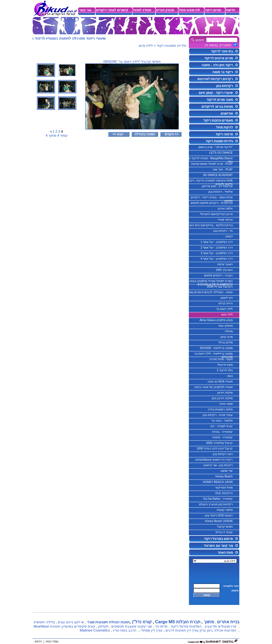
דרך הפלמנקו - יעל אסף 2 (217, 247)
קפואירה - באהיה (222, 432)
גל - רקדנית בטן (223, 231)
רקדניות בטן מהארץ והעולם (216, 504)
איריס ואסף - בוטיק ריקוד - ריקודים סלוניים (212, 198)
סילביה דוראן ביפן (222, 398)
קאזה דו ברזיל (224, 532)
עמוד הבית (52, 641)
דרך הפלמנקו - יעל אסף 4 (217, 259)
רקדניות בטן (225, 86)
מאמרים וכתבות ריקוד (218, 120)
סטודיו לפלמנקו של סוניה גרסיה (213, 387)
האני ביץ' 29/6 (224, 270)
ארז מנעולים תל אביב (221, 626)
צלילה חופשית (44, 622)
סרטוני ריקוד (224, 134)
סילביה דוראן (225, 393)
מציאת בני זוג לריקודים (217, 107)
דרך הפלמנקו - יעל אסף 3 (217, 253)
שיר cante (227, 471)
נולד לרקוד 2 (225, 370)
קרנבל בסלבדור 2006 (219, 443)
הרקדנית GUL (224, 493)
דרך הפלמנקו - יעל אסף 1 (217, 242)
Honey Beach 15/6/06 (219, 521)
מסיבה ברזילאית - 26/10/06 (216, 348)
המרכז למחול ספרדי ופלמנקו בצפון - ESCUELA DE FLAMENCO (210, 282)
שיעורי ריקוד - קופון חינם (216, 93)
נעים (230, 376)
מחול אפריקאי (224, 487)
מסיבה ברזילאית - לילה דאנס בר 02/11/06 (213, 355)
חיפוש (200, 40)
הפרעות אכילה (225, 630)
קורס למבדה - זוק (222, 426)
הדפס (38, 641)
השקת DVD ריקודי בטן (219, 515)
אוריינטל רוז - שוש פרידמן (217, 186)
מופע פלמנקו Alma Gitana (216, 320)
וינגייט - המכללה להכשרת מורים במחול (209, 292)
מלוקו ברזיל (226, 342)
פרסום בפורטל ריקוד (218, 539)
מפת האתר (225, 553)
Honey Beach (224, 476)
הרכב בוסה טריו (125, 630)
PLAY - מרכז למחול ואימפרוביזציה (212, 164)
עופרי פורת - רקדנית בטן (218, 415)
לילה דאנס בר (224, 309)
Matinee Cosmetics (95, 630)
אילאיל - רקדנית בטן (220, 192)
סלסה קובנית (225, 510)
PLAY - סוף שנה (223, 169)
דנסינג (229, 236)
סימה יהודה (226, 404)
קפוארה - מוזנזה (222, 437)
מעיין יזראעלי (225, 365)
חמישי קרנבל (225, 527)
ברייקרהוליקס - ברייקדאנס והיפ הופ (211, 225)
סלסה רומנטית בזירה (220, 409)
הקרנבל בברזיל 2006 (220, 287)
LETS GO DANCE (221, 153)
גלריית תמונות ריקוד (219, 141)
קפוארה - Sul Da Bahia (218, 499)
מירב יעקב (226, 337)
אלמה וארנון (225, 208)
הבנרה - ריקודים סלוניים (218, 275)
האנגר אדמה (225, 264)
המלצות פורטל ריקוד (186, 626)
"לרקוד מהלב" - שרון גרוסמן (216, 147)
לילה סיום (227, 314)
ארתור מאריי (225, 220)
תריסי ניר (161, 626)
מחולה (229, 331)
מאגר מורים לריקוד (220, 100)
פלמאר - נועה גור (222, 420)
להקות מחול (224, 127)
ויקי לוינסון (227, 298)
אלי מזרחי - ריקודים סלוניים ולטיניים (212, 203)
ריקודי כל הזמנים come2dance (214, 460)
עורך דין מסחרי (152, 630)
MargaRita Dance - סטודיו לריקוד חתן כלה (209, 159)
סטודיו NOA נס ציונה (220, 381)
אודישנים (227, 113)
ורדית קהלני (226, 303)
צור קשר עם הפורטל (218, 546)
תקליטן (103, 626)
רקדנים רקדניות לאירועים (215, 79)
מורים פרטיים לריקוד (219, 58)
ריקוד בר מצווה (223, 72)
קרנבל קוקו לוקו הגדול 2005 (215, 448)
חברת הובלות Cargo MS (178, 622)
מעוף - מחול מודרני (221, 359)
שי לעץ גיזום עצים (71, 622)
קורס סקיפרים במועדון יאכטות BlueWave (64, 626)
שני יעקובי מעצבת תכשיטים (132, 626)
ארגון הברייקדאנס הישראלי (216, 214)
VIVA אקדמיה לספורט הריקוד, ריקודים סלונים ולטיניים (209, 182)
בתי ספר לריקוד (222, 51)
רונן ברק (206, 630)
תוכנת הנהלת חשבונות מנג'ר (108, 622)
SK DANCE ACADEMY (218, 175)
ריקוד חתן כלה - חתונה (217, 65)
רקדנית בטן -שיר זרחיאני (218, 465)
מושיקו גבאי (226, 326)
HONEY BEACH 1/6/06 (218, 482)
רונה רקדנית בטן (223, 454)
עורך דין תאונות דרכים (182, 630)
